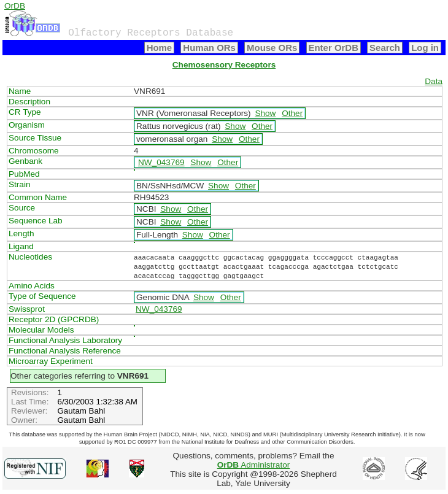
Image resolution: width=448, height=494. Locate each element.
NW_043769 (161, 162)
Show (265, 113)
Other (292, 113)
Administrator (254, 465)
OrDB (15, 6)
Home (160, 48)
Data (434, 81)
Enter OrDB (334, 48)
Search (385, 48)
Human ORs (209, 48)
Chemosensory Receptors (224, 65)
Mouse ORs (272, 48)
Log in (425, 48)
